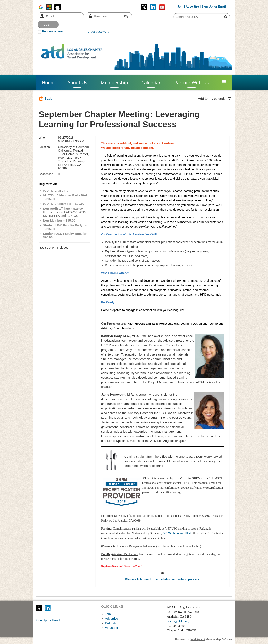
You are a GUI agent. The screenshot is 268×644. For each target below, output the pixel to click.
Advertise (192, 6)
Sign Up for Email (48, 620)
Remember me (52, 31)
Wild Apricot (198, 639)
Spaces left (46, 174)
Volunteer (111, 628)
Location (44, 147)
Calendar (111, 623)
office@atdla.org (178, 621)
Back (48, 98)
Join (180, 6)
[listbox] (215, 99)
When (43, 138)
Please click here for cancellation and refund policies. (162, 579)
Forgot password (98, 32)
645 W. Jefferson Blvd (177, 533)
